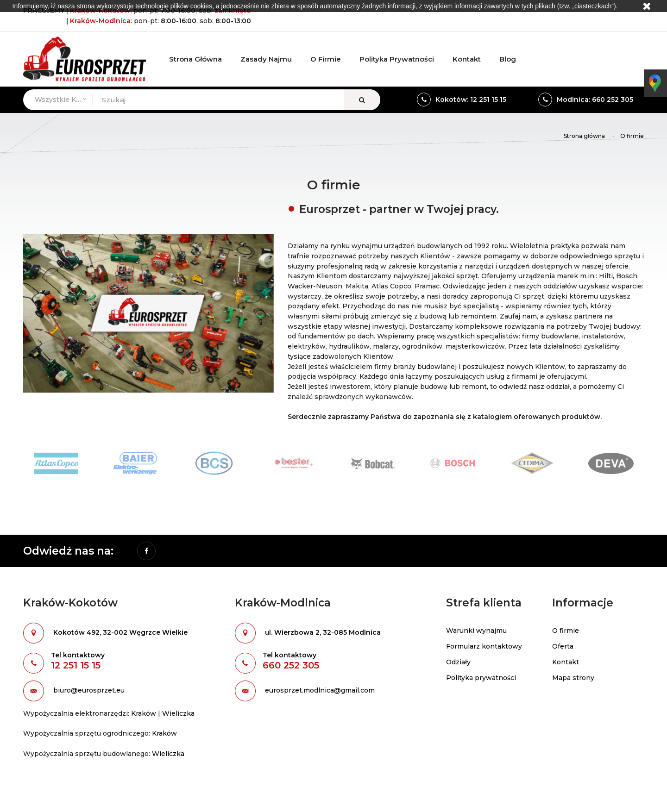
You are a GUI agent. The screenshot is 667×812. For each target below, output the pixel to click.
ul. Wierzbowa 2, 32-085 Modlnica (323, 632)
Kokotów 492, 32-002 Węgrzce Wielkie (120, 632)
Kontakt (566, 662)
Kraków (144, 713)
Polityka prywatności (481, 678)
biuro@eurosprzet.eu (89, 690)
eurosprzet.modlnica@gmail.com (320, 690)
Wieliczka (178, 713)
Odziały (458, 662)
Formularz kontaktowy (484, 646)
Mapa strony (573, 678)
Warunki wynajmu (476, 631)
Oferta (563, 646)
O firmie (566, 631)
